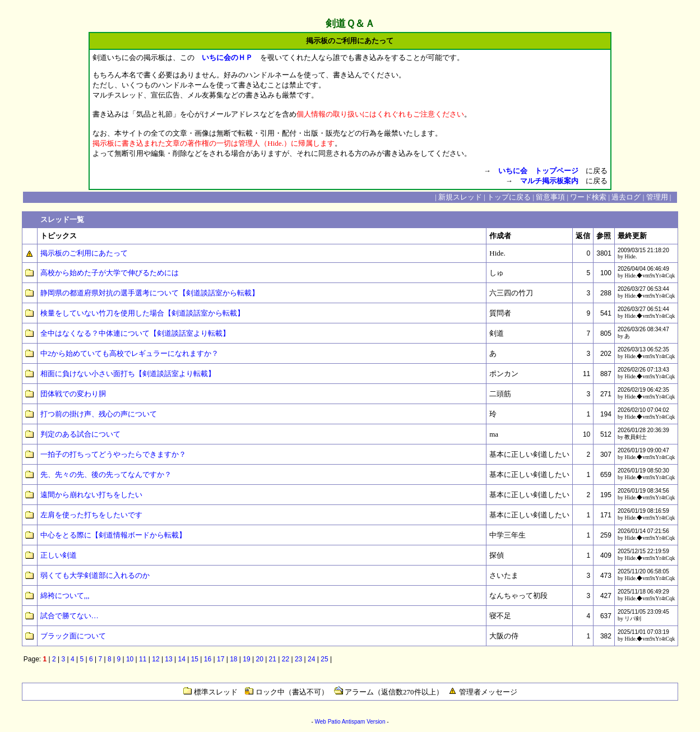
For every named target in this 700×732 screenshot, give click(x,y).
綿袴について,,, (65, 596)
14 (182, 659)
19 (246, 659)
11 (143, 659)
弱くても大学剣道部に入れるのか (95, 575)
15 (195, 659)
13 (168, 659)
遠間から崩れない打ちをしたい (91, 495)
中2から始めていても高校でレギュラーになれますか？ (130, 353)
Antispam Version (364, 722)
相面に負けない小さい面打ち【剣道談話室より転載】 (128, 374)
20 (259, 659)
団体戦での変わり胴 (73, 394)
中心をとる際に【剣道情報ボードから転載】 (113, 535)
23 (298, 659)
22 (286, 659)
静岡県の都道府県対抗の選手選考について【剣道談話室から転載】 (150, 293)
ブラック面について (73, 636)
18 (233, 659)
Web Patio (327, 722)
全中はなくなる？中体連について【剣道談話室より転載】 (135, 333)
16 (208, 659)
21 (273, 659)
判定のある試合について (80, 434)
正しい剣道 (59, 555)
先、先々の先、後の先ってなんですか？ (106, 474)
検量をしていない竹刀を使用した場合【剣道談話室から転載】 (142, 313)
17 (221, 659)
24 (311, 659)
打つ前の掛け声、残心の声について (99, 414)
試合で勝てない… (69, 616)
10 (130, 659)
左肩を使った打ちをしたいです (91, 515)
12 (156, 659)
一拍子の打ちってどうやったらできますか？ (113, 454)
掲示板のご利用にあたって (84, 253)
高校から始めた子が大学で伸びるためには (110, 273)
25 (324, 659)
